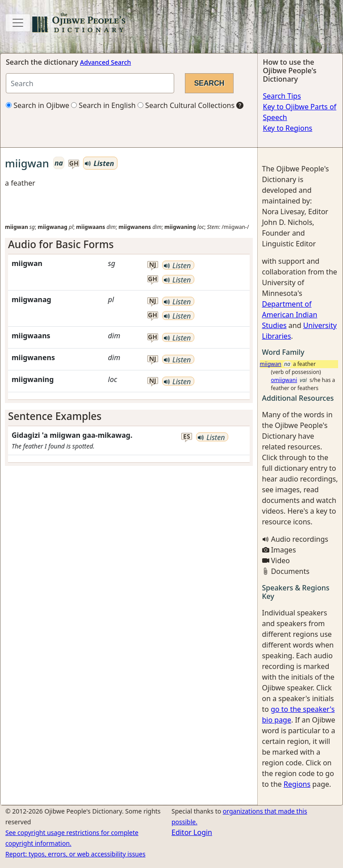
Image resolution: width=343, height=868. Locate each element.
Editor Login (192, 832)
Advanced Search (105, 62)
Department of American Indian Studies (290, 315)
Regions (297, 784)
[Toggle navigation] (18, 23)
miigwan (271, 364)
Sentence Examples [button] (55, 416)
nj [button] (153, 265)
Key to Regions (288, 128)
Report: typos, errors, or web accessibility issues (75, 854)
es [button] (187, 437)
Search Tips (282, 96)
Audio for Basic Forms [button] (61, 244)
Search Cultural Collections (186, 105)
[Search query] (90, 83)
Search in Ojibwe (38, 105)
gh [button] (74, 164)
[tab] (129, 244)
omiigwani (284, 380)
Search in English (103, 105)
